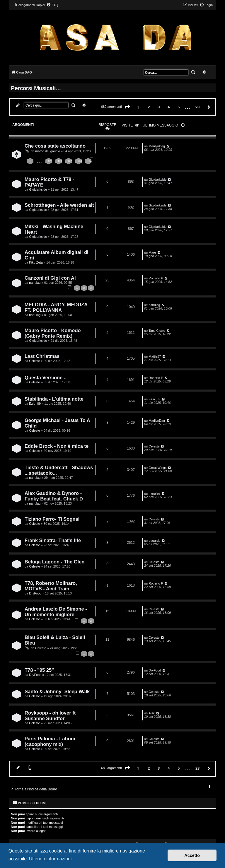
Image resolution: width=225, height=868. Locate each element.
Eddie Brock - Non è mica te (57, 446)
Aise (152, 713)
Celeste (34, 361)
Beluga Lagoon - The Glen (54, 562)
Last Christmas (42, 356)
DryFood (35, 593)
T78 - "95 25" (39, 670)
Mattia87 (155, 356)
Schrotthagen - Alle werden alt (59, 205)
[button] (127, 107)
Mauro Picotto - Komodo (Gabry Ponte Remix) (53, 333)
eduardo (154, 541)
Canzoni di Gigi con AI (50, 278)
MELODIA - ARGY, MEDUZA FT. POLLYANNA (56, 307)
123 (80, 161)
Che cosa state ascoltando (55, 146)
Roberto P (156, 278)
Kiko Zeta (36, 262)
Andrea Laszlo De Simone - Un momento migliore (56, 612)
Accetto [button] (192, 855)
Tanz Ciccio (157, 331)
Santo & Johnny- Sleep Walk (57, 691)
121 (60, 161)
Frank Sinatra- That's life (53, 540)
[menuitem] (52, 5)
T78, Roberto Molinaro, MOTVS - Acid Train (51, 586)
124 (90, 161)
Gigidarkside (38, 189)
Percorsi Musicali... (36, 88)
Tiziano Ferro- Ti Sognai (52, 519)
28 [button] (197, 107)
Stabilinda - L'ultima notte (54, 399)
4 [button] (169, 107)
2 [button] (149, 107)
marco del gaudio (47, 151)
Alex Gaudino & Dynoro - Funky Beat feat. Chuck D (54, 496)
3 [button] (159, 107)
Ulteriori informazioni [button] (50, 859)
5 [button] (179, 107)
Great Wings (157, 468)
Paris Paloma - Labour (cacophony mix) (50, 741)
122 (70, 161)
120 (50, 161)
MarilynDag (157, 146)
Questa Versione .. (46, 377)
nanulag (35, 283)
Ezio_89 (35, 404)
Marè (152, 252)
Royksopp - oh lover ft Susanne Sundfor (50, 716)
